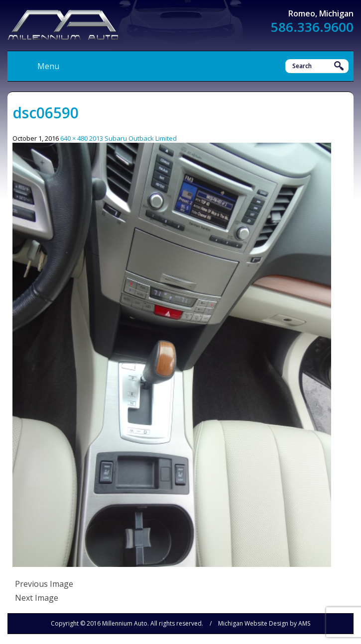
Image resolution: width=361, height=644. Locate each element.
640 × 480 (74, 138)
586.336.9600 (312, 27)
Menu (48, 66)
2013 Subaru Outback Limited (133, 138)
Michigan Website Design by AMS (264, 623)
